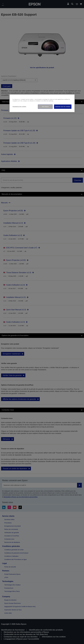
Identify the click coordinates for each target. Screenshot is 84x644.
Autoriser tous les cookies (63, 107)
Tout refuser (45, 107)
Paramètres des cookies (19, 107)
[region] (42, 103)
